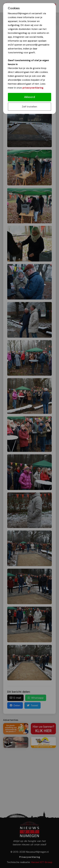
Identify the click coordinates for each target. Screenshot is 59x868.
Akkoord (29, 97)
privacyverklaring (33, 88)
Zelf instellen (29, 107)
